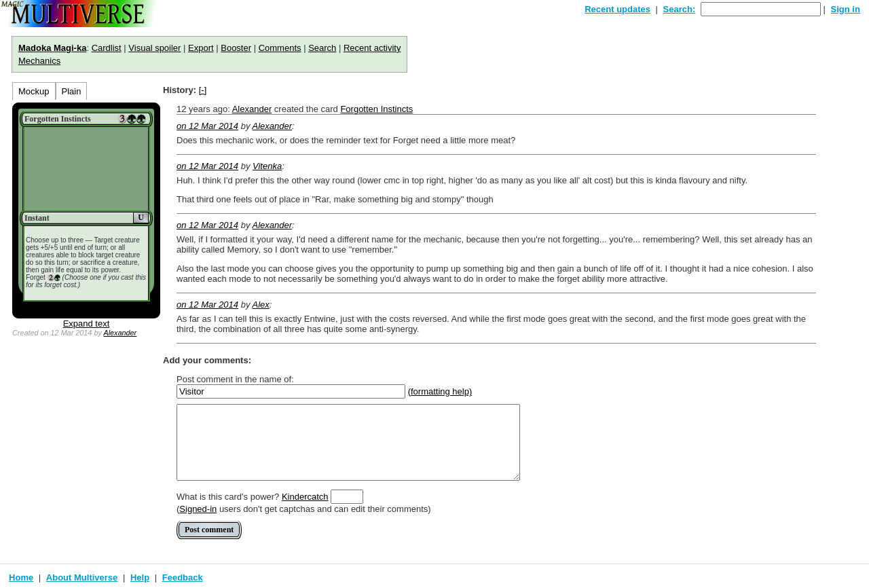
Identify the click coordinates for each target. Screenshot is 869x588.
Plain (72, 91)
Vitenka (267, 166)
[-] (203, 90)
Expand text (87, 324)
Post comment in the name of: (235, 379)
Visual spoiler (154, 48)
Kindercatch (305, 497)
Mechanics (39, 61)
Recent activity (372, 48)
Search (322, 48)
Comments (280, 48)
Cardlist (107, 48)
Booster (236, 48)
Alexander (120, 333)
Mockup (34, 91)
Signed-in (198, 509)
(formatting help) (440, 391)
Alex (261, 305)
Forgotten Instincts (376, 109)
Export (201, 48)
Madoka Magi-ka (52, 48)
